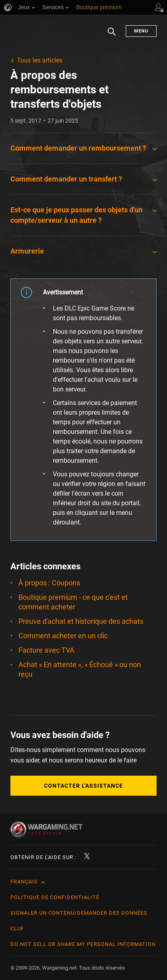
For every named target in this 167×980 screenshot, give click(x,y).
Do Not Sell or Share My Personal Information (83, 944)
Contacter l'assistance (83, 786)
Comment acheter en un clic (63, 636)
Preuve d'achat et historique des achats (81, 621)
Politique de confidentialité (55, 897)
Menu (141, 31)
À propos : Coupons (49, 583)
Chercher (112, 36)
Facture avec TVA (46, 650)
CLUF (17, 929)
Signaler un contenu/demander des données (79, 913)
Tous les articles (40, 60)
